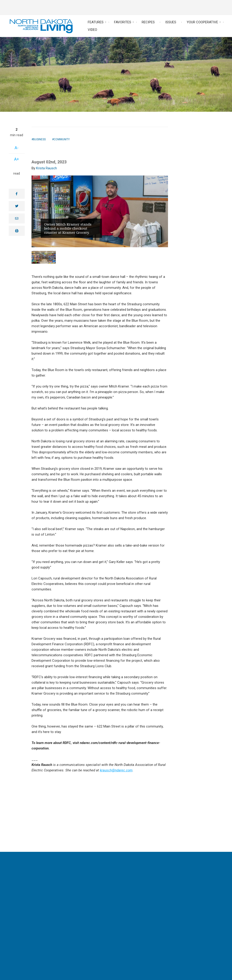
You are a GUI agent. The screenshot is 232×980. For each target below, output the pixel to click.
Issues (171, 22)
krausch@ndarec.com (116, 770)
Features (96, 22)
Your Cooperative (202, 22)
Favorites (123, 22)
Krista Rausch (47, 168)
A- (17, 148)
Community (62, 139)
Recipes (148, 22)
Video (92, 30)
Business (39, 139)
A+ (17, 159)
